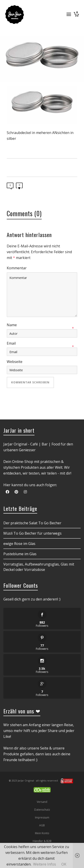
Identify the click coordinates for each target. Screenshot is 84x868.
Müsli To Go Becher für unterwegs (32, 533)
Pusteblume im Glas (20, 554)
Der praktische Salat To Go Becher (32, 523)
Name (12, 325)
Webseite (15, 362)
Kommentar (17, 268)
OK (64, 864)
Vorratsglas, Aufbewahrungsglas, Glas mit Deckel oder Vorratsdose (39, 567)
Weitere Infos (45, 864)
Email (11, 343)
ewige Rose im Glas (19, 544)
